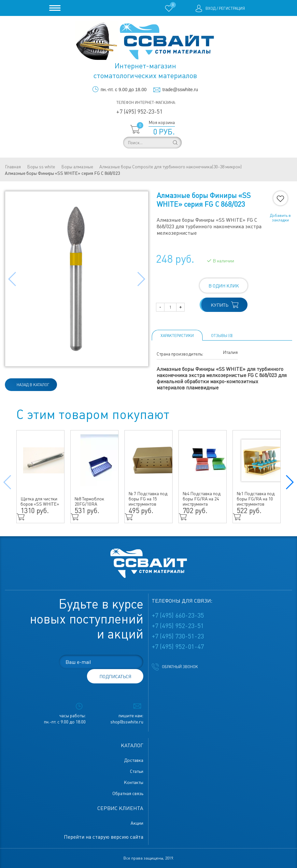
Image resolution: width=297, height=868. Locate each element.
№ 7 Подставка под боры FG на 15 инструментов (148, 499)
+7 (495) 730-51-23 (178, 636)
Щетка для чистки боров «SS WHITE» (40, 501)
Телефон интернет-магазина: (146, 103)
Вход (211, 8)
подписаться (115, 677)
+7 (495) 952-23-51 (139, 112)
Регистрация (232, 8)
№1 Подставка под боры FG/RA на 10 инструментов (256, 499)
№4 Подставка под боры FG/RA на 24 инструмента (202, 499)
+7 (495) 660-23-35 (178, 615)
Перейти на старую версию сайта (104, 837)
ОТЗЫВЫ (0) (222, 336)
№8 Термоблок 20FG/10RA (89, 501)
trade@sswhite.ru (180, 90)
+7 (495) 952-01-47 (178, 647)
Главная (13, 167)
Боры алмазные (77, 167)
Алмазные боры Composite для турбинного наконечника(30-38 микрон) (170, 167)
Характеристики (177, 336)
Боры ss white (41, 167)
